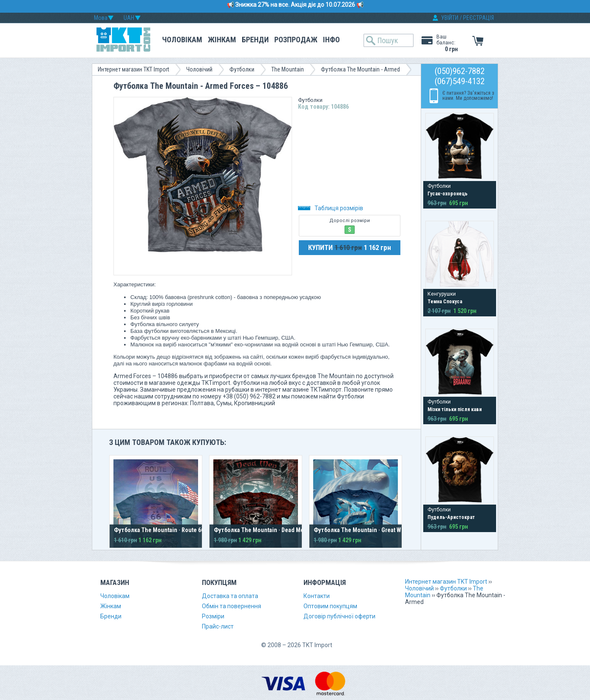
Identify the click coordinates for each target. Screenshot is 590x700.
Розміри (213, 616)
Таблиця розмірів (331, 208)
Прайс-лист (218, 626)
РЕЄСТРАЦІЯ (478, 18)
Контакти (317, 596)
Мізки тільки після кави (455, 409)
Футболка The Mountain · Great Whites (364, 530)
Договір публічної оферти (339, 616)
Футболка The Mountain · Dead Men (261, 530)
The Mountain (288, 69)
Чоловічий (199, 69)
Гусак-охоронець (448, 194)
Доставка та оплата (230, 596)
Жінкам (222, 40)
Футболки (242, 69)
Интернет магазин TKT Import (134, 69)
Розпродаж (296, 40)
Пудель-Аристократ (451, 517)
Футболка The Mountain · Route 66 (159, 530)
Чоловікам (182, 40)
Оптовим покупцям (330, 606)
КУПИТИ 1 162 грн (350, 247)
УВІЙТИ (450, 18)
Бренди (255, 40)
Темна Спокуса (445, 302)
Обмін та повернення (232, 606)
